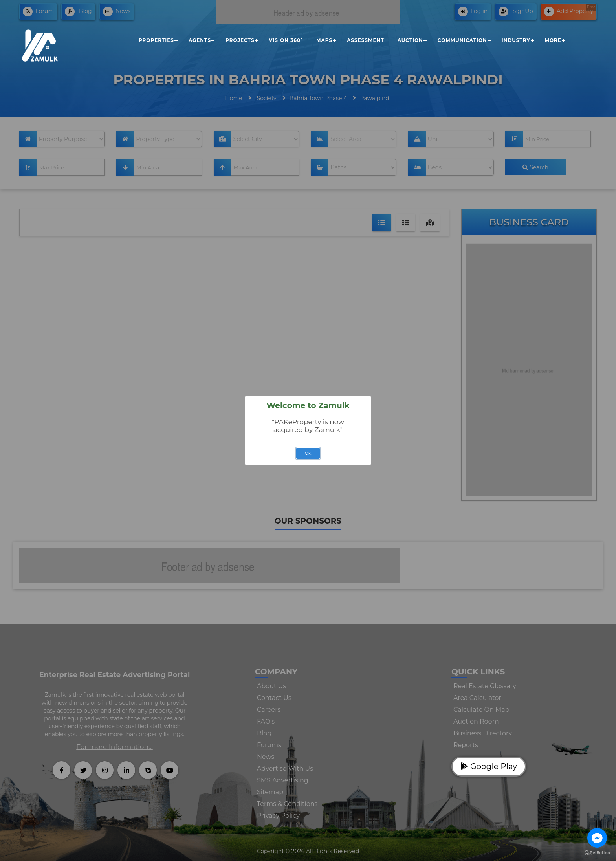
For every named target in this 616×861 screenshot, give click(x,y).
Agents (200, 40)
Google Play (489, 766)
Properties (156, 40)
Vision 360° (286, 40)
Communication (462, 40)
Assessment (366, 40)
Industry (516, 40)
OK (308, 453)
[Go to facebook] (597, 838)
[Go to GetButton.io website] (597, 853)
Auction (410, 40)
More (553, 40)
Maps (324, 40)
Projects (240, 40)
